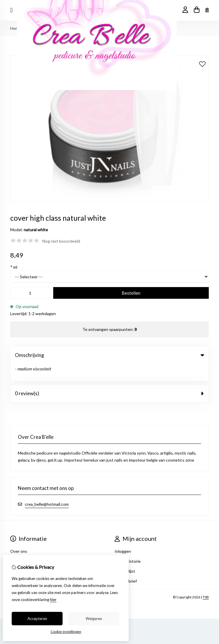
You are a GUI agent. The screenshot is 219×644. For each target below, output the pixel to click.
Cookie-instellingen (66, 632)
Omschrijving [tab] (109, 355)
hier (53, 600)
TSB (206, 580)
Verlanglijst (125, 554)
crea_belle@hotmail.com (47, 487)
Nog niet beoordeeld (61, 241)
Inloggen (123, 534)
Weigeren (94, 619)
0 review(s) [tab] (109, 376)
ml (14, 267)
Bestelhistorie (128, 544)
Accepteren (37, 619)
